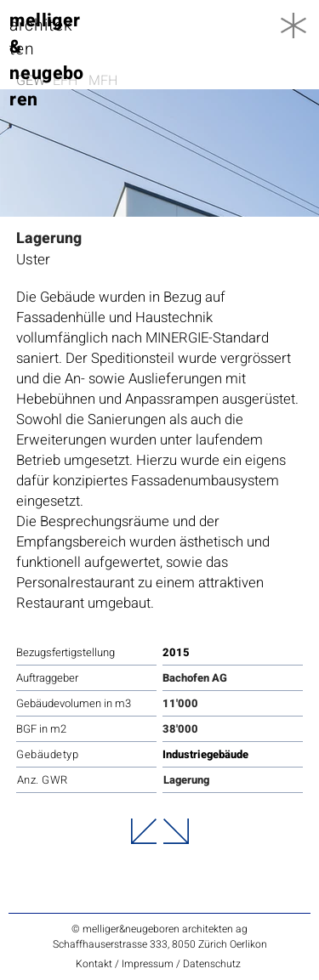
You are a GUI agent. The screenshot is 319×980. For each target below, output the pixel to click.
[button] (293, 25)
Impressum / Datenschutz (181, 964)
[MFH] (106, 81)
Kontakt (95, 964)
